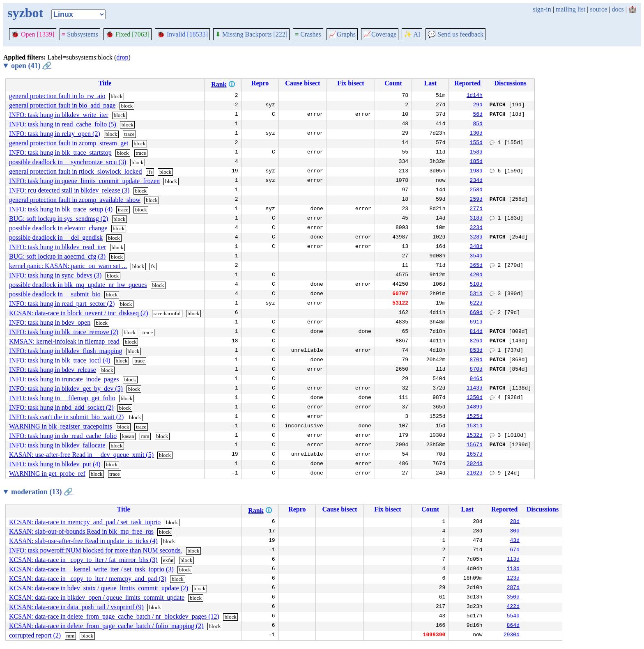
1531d (475, 427)
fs (153, 266)
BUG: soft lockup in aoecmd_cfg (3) (57, 256)
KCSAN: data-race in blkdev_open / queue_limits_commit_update (97, 597)
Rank (219, 84)
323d (476, 228)
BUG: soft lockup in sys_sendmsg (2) (59, 219)
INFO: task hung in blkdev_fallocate (57, 445)
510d (476, 285)
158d (476, 153)
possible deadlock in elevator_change (58, 228)
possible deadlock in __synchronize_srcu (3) (68, 162)
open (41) (31, 66)
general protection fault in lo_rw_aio (57, 96)
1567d (475, 445)
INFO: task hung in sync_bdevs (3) (55, 275)
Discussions (510, 83)
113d (513, 560)
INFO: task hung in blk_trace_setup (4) (61, 209)
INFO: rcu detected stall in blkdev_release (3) (69, 190)
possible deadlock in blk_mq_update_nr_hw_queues (78, 285)
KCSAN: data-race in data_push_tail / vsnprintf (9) (76, 607)
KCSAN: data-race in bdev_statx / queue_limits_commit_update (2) (99, 588)
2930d (512, 635)
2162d (475, 474)
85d (477, 124)
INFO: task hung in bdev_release (53, 370)
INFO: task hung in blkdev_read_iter (57, 247)
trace (129, 134)
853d (476, 351)
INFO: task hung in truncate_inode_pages (64, 379)
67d (515, 550)
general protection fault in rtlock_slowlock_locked (75, 171)
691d (476, 323)
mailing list (570, 9)
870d (476, 360)
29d (477, 105)
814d (476, 332)
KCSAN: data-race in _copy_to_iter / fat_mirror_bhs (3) (83, 560)
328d (476, 238)
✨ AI (412, 34)
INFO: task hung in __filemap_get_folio (62, 398)
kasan (128, 436)
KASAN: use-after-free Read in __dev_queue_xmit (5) (81, 455)
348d (476, 247)
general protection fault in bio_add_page (62, 105)
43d (515, 541)
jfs (150, 172)
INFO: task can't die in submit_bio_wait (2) (66, 417)
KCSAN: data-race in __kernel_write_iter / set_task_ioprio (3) (91, 569)
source (599, 9)
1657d (475, 455)
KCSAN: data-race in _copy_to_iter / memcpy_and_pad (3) (88, 579)
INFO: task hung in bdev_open (50, 322)
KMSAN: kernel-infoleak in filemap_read (64, 341)
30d (515, 532)
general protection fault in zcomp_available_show (75, 200)
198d (476, 172)
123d (513, 579)
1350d (475, 398)
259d (476, 200)
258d (476, 190)
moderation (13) (42, 492)
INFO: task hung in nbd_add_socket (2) (61, 407)
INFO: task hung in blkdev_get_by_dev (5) (66, 389)
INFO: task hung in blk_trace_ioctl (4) (60, 360)
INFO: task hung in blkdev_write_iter (59, 115)
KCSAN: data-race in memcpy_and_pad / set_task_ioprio (85, 522)
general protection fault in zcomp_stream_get (69, 143)
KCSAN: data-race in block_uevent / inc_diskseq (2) (79, 313)
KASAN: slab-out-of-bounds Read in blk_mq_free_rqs (81, 531)
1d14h (475, 96)
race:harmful (167, 313)
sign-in (542, 9)
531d (476, 294)
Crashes (308, 34)
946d (476, 379)
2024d (475, 464)
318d (476, 219)
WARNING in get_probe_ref (47, 474)
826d (476, 342)
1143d (475, 389)
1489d (475, 408)
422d (513, 607)
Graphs (342, 34)
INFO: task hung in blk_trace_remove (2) (64, 332)
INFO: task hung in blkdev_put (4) (55, 464)
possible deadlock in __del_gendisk (56, 237)
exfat (168, 560)
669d (476, 313)
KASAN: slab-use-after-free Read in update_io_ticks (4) (83, 541)
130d (476, 134)
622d (476, 304)
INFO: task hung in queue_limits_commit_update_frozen (84, 181)
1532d (475, 436)
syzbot (25, 13)
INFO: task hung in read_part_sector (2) (62, 304)
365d (476, 266)
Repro (260, 83)
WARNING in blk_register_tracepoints (61, 426)
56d (477, 115)
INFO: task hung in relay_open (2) (55, 134)
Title (105, 83)
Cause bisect (302, 83)
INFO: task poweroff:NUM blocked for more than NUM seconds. (95, 550)
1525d (475, 417)
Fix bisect (351, 83)
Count (393, 83)
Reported (467, 83)
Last (430, 83)
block (117, 96)
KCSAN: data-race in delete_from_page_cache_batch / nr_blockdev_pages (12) (114, 616)
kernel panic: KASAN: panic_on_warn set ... (68, 266)
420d (476, 275)
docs (618, 9)
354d (476, 257)
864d (513, 626)
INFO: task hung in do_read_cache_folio (63, 436)
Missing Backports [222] (251, 34)
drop (122, 57)
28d (515, 522)
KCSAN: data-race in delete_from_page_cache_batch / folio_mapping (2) (106, 626)
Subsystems (80, 34)
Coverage (380, 34)
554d (513, 617)
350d (513, 598)
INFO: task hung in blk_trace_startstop (60, 153)
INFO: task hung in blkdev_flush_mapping (66, 351)
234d (476, 181)
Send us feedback (455, 34)
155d (476, 143)
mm (145, 436)
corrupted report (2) (35, 635)
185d (476, 162)
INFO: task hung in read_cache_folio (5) (63, 124)
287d (513, 588)
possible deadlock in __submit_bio (55, 294)
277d (476, 209)
